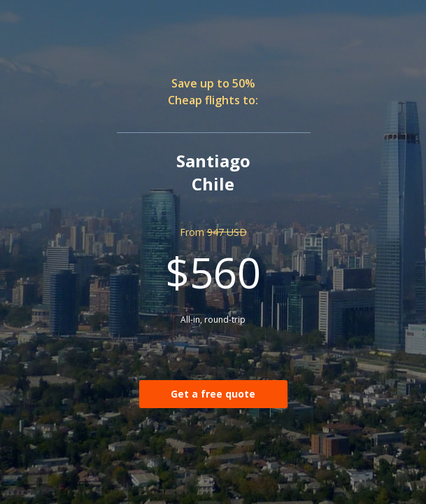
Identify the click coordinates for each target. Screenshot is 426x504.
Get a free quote (213, 394)
